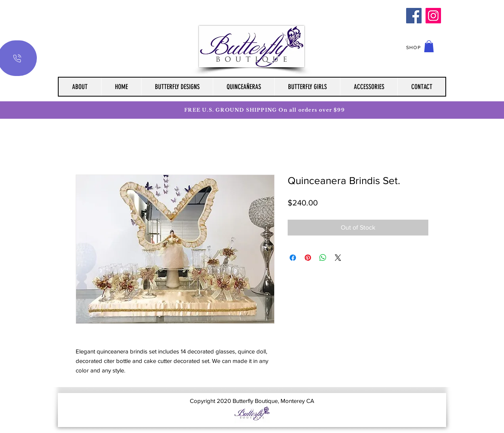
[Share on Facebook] (293, 258)
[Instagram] (433, 16)
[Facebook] (414, 16)
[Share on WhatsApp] (323, 258)
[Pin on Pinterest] (308, 258)
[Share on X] (338, 258)
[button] (429, 46)
